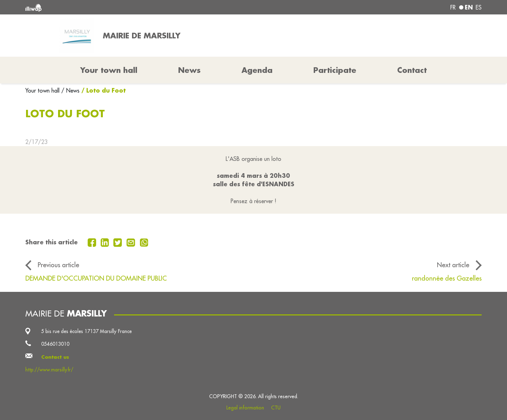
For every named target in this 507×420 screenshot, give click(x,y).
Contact (412, 70)
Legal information (245, 408)
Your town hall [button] (109, 70)
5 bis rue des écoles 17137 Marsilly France (86, 331)
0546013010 (55, 344)
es (479, 7)
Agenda (257, 70)
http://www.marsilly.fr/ (49, 370)
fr (453, 7)
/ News (70, 90)
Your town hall (43, 90)
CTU (276, 408)
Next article (453, 265)
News (189, 70)
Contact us (55, 357)
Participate (335, 70)
